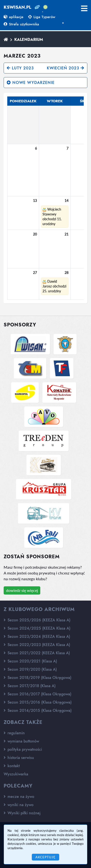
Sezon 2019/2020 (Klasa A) (30, 669)
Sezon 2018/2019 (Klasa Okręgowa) (37, 678)
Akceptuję (45, 857)
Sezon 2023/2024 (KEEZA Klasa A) (37, 636)
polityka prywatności (23, 749)
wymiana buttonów (21, 741)
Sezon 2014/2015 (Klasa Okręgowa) (38, 710)
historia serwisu (19, 758)
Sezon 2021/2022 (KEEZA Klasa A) (37, 653)
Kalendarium (29, 40)
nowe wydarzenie (31, 83)
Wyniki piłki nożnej (22, 813)
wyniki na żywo (19, 805)
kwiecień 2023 (66, 68)
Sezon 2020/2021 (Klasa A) (30, 661)
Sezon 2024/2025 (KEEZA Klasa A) (37, 628)
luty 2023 (20, 68)
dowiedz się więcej (22, 590)
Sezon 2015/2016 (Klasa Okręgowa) (38, 702)
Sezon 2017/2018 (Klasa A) (30, 686)
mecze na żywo (19, 797)
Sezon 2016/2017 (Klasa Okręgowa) (37, 694)
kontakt (12, 766)
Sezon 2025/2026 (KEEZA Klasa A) (37, 620)
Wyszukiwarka (16, 774)
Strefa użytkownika (21, 24)
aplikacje (13, 17)
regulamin (14, 733)
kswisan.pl (17, 7)
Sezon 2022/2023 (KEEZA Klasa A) (37, 645)
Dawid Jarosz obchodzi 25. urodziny (54, 286)
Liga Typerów (42, 17)
